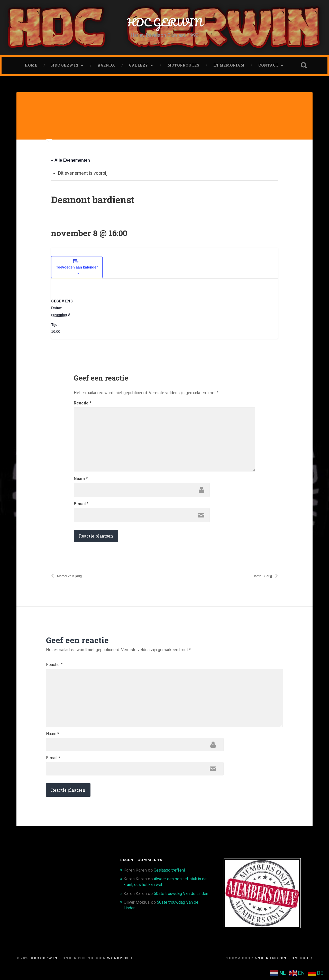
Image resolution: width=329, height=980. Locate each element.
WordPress (119, 968)
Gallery (139, 67)
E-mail (81, 506)
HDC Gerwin (65, 67)
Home (31, 67)
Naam (81, 481)
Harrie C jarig (260, 579)
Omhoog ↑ (302, 968)
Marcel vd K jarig (72, 579)
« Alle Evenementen (71, 162)
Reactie (83, 405)
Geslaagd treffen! (171, 880)
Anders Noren (270, 968)
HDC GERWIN (165, 23)
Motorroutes (183, 67)
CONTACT (268, 67)
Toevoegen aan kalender (77, 270)
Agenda (106, 67)
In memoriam (229, 67)
